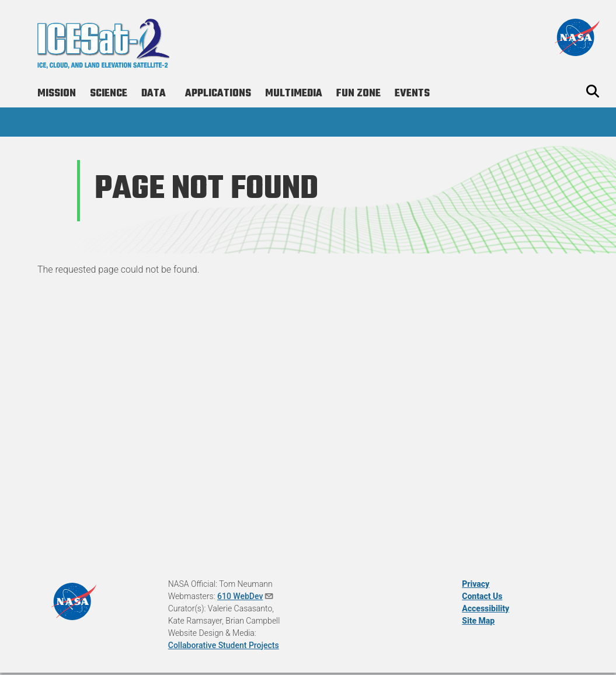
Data (154, 94)
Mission (57, 94)
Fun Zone (359, 94)
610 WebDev (246, 596)
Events (412, 94)
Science (109, 94)
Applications (218, 94)
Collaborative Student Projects (224, 645)
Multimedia (294, 94)
